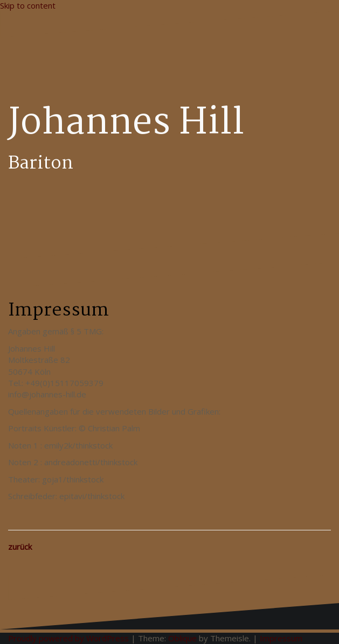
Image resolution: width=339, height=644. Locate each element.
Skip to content (28, 5)
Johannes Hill (126, 124)
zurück (20, 547)
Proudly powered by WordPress (68, 638)
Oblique (182, 638)
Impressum (281, 638)
